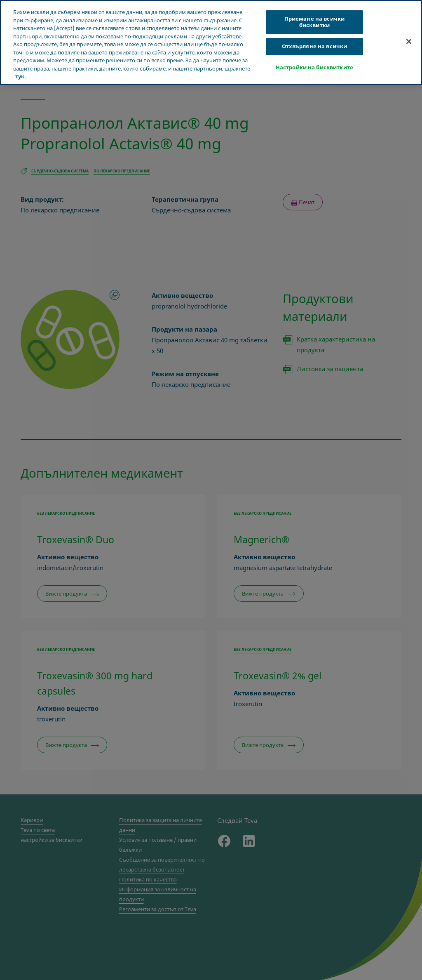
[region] (211, 42)
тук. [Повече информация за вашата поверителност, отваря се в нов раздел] (21, 76)
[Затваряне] (409, 41)
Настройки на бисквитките (314, 67)
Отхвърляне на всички (315, 46)
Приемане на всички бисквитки (314, 22)
